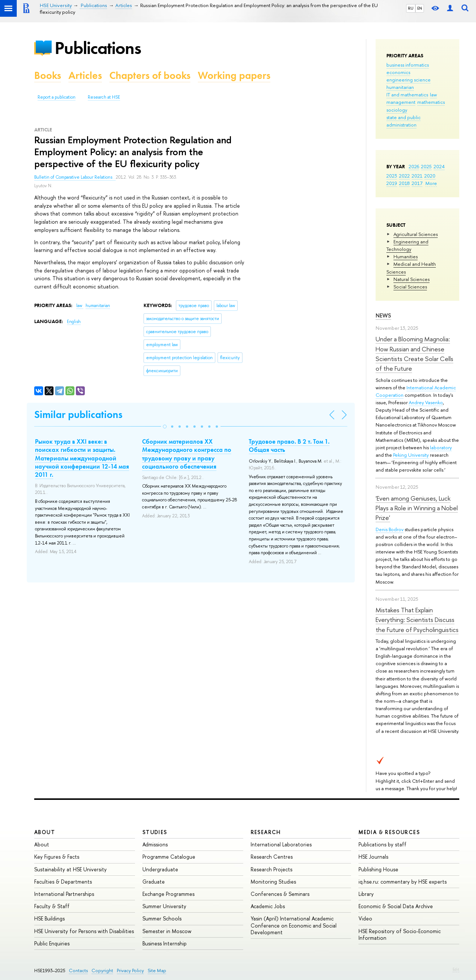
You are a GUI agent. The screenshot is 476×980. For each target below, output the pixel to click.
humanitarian (400, 87)
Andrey (417, 402)
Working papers (234, 75)
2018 (404, 183)
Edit (456, 969)
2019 (392, 183)
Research (266, 832)
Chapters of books (150, 75)
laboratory (441, 447)
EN (420, 8)
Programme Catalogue (169, 857)
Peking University (411, 455)
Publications (98, 48)
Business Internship (165, 943)
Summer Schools (162, 918)
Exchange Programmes (168, 894)
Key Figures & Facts (57, 857)
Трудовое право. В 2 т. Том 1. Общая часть (289, 446)
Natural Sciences (411, 279)
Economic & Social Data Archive (396, 906)
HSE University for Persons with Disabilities (84, 931)
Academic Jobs (268, 906)
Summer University (164, 906)
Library (366, 894)
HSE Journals (373, 857)
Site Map (157, 971)
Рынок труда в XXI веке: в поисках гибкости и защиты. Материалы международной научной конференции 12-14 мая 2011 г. (82, 458)
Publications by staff (382, 844)
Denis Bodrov (390, 529)
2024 (439, 166)
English (74, 322)
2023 (392, 176)
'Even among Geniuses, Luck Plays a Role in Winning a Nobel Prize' (417, 508)
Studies (155, 832)
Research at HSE (104, 97)
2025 (426, 166)
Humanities (406, 256)
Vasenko (434, 402)
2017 (417, 183)
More (431, 183)
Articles (85, 75)
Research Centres (272, 857)
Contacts (78, 971)
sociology (397, 110)
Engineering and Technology (407, 245)
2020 (430, 176)
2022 (404, 176)
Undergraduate (160, 869)
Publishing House (378, 869)
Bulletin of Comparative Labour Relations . (75, 177)
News (383, 315)
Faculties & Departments (63, 882)
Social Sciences (410, 287)
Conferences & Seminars (280, 894)
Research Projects (271, 869)
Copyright (102, 971)
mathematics (431, 102)
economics (398, 72)
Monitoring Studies (273, 882)
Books (48, 75)
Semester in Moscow (167, 931)
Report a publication (57, 97)
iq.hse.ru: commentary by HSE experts (403, 882)
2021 (417, 176)
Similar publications (78, 414)
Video (365, 918)
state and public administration (403, 121)
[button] (165, 427)
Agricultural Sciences (416, 234)
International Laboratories (281, 844)
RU (411, 8)
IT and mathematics (407, 95)
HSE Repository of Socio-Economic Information (400, 934)
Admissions (155, 844)
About (45, 832)
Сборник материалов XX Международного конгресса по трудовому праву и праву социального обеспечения (187, 454)
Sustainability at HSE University (70, 869)
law (433, 95)
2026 (414, 166)
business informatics (408, 65)
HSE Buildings (49, 918)
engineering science (409, 80)
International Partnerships (64, 894)
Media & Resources (389, 832)
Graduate (154, 882)
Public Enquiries (52, 943)
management (401, 102)
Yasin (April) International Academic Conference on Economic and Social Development (294, 925)
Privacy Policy (130, 971)
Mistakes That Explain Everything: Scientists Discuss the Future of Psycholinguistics (417, 620)
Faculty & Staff (52, 906)
